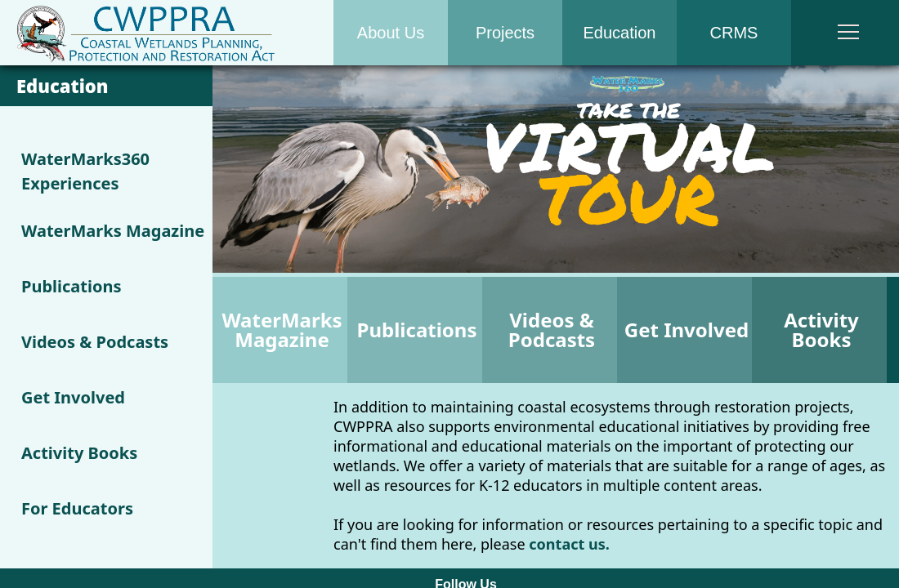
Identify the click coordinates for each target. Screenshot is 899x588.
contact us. (569, 544)
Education (620, 33)
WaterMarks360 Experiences (85, 171)
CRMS (734, 33)
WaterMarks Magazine (113, 231)
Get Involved (73, 397)
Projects (505, 33)
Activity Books (79, 453)
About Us (391, 33)
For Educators (77, 508)
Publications (72, 286)
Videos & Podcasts (95, 342)
